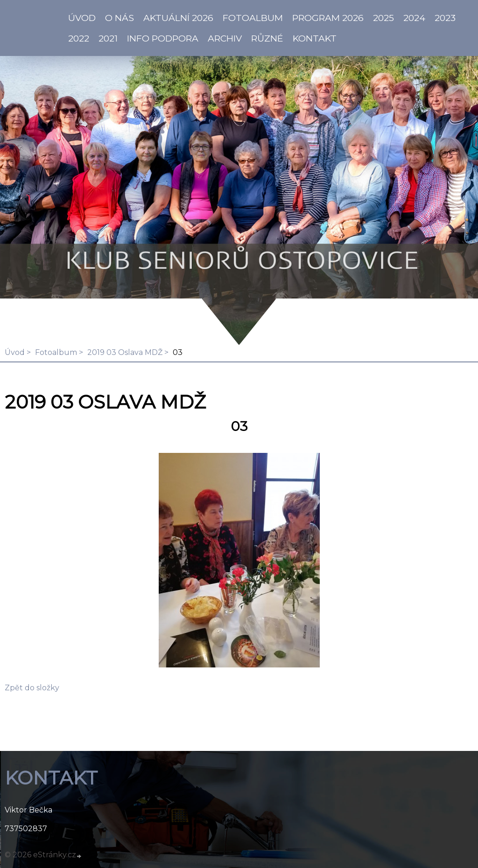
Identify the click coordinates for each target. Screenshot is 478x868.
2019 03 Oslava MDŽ (125, 352)
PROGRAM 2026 (328, 18)
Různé (267, 38)
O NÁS (119, 18)
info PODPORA (163, 38)
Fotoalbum (253, 18)
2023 (445, 18)
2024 (414, 18)
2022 (79, 38)
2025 (383, 18)
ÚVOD (82, 18)
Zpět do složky (32, 688)
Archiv (225, 38)
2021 (108, 38)
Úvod (15, 352)
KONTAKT (315, 38)
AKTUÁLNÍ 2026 (178, 18)
